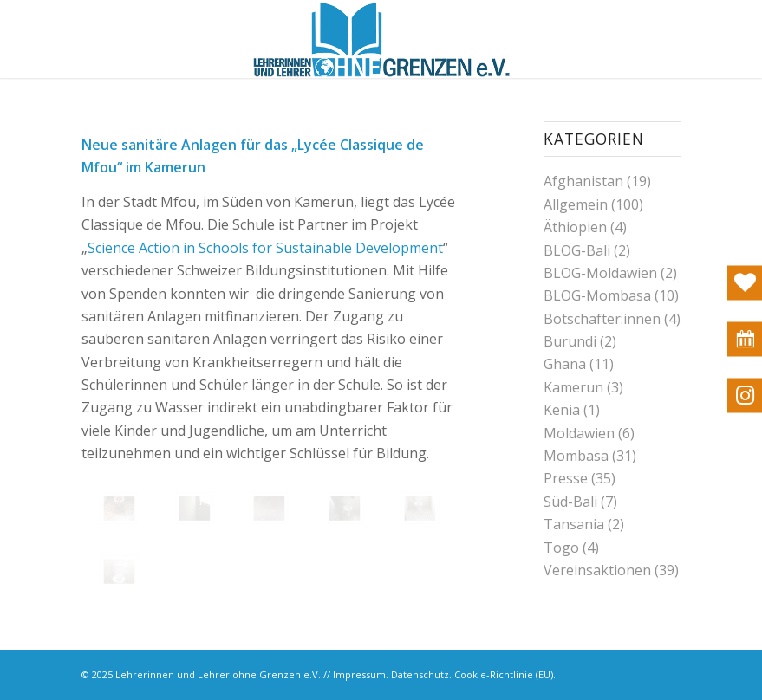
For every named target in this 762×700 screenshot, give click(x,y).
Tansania (574, 524)
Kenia (562, 410)
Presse (566, 478)
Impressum (359, 674)
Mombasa (576, 456)
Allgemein (576, 204)
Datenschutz (420, 674)
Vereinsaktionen (597, 570)
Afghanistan (583, 181)
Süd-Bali (570, 502)
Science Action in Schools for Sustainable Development (265, 248)
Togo (561, 548)
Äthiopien (575, 227)
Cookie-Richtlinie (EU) (504, 674)
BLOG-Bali (577, 250)
